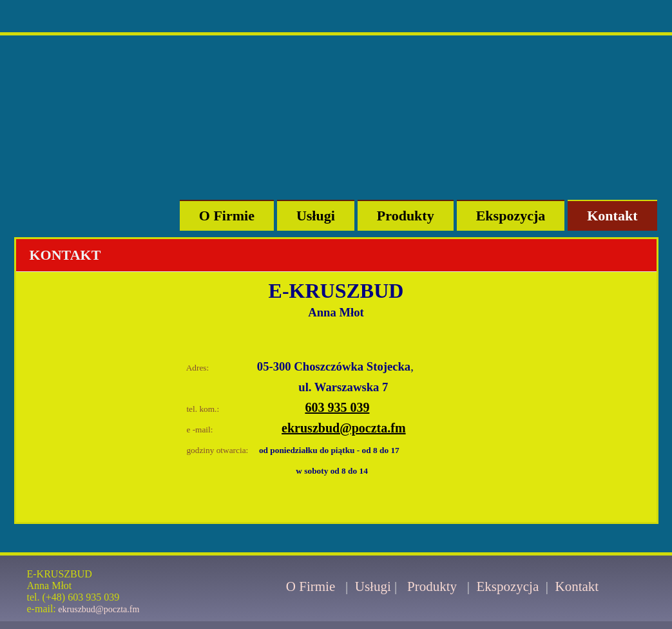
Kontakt (612, 216)
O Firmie (227, 216)
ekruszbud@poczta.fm (344, 428)
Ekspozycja (511, 216)
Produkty (406, 216)
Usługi (316, 216)
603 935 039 (337, 407)
